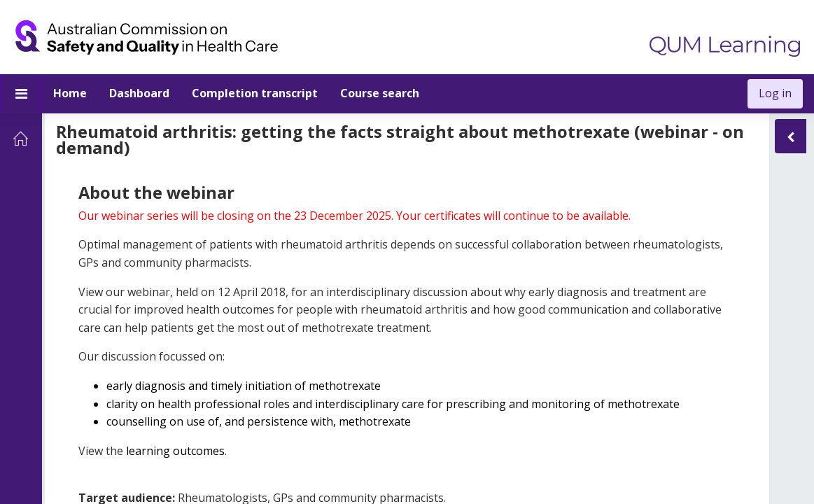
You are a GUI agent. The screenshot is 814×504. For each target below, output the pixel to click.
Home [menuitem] (70, 93)
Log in (775, 93)
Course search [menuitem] (380, 93)
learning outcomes (174, 463)
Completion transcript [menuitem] (255, 93)
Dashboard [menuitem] (139, 93)
